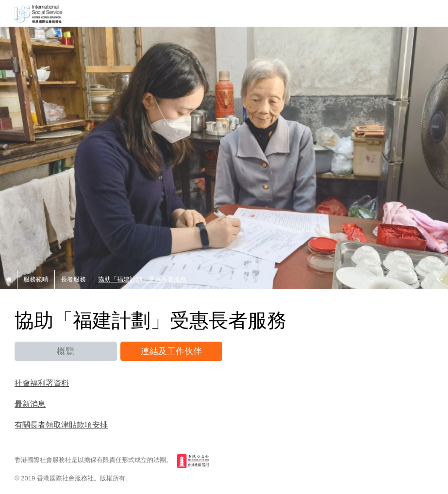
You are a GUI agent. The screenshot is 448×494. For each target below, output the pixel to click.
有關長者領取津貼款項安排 (61, 424)
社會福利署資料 (42, 383)
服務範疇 (36, 279)
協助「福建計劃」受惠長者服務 (142, 279)
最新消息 (30, 403)
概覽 (66, 351)
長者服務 (73, 279)
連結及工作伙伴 (171, 351)
